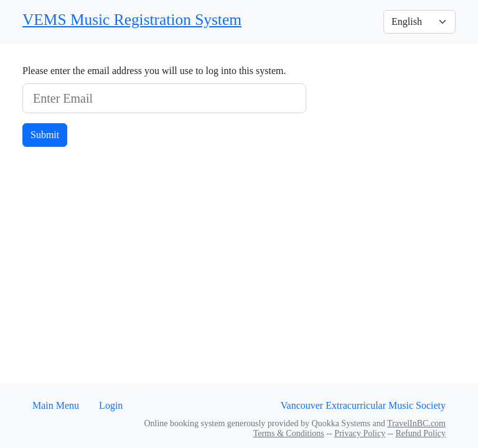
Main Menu (56, 405)
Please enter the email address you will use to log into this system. (154, 71)
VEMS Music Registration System (132, 19)
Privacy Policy (360, 433)
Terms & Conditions (289, 433)
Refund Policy (421, 433)
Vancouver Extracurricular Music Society (363, 405)
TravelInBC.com (416, 423)
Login (111, 405)
